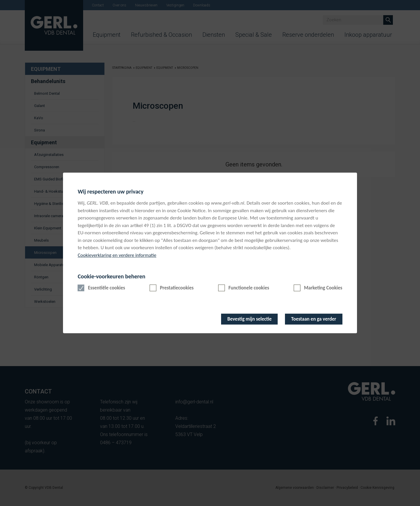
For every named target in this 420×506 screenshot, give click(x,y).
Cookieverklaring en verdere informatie (117, 255)
